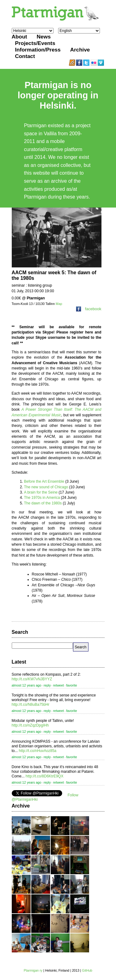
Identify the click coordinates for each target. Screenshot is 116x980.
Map (59, 304)
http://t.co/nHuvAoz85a (38, 751)
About (19, 37)
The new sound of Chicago (46, 487)
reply (47, 685)
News (44, 37)
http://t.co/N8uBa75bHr (31, 705)
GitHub (87, 970)
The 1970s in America (42, 498)
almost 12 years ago (27, 685)
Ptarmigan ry (33, 970)
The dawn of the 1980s (43, 503)
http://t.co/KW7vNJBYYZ (32, 679)
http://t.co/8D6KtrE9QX (45, 776)
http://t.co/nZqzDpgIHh (30, 725)
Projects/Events (35, 43)
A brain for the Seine (41, 492)
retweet (58, 685)
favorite (72, 685)
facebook (89, 309)
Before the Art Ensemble (44, 481)
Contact (25, 56)
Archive (80, 50)
